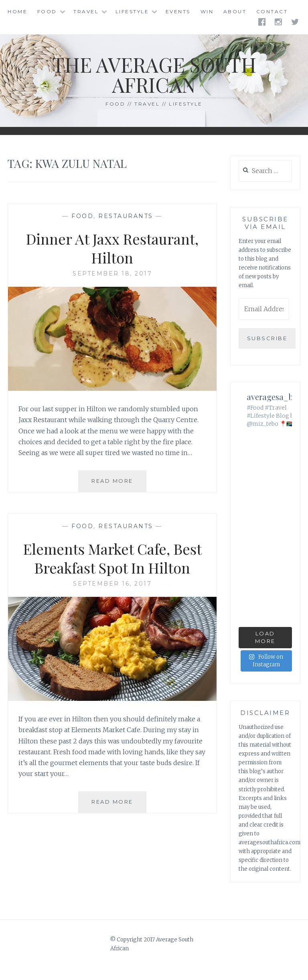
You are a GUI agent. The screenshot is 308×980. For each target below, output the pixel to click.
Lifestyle (132, 11)
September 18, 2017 (112, 274)
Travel (86, 11)
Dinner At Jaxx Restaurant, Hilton (112, 248)
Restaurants (126, 216)
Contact (272, 11)
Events (178, 11)
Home (17, 11)
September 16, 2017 (112, 584)
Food (47, 11)
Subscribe (267, 338)
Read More (119, 484)
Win (207, 11)
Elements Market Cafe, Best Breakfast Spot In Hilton (112, 558)
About (235, 11)
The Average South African (154, 75)
